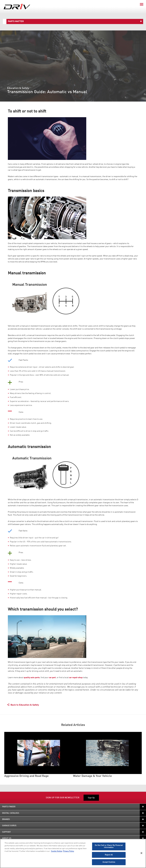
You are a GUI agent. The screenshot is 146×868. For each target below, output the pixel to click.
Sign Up (91, 798)
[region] (73, 853)
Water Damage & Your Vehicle (92, 776)
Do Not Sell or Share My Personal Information (109, 846)
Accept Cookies (109, 862)
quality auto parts (32, 678)
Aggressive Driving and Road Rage (26, 776)
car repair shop (76, 678)
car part (52, 678)
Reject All (109, 855)
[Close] (141, 853)
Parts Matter (16, 21)
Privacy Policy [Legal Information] (68, 851)
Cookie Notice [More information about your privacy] (57, 851)
